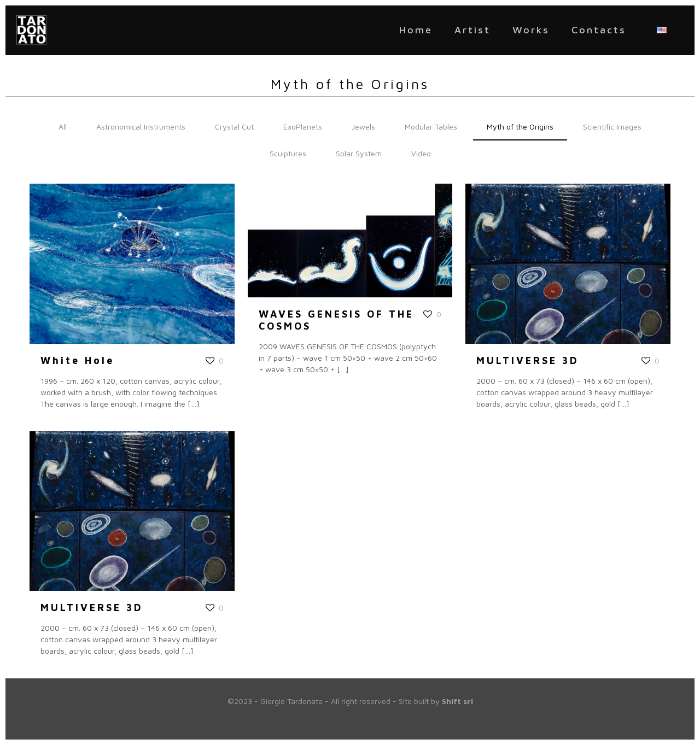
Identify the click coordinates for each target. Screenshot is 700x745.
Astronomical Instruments (141, 127)
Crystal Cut (234, 127)
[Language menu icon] (666, 30)
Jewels (363, 127)
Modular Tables (431, 127)
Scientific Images (612, 127)
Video (421, 153)
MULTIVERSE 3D (527, 360)
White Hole (77, 360)
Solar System (359, 153)
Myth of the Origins (520, 127)
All (63, 127)
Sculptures (288, 153)
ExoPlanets (303, 127)
